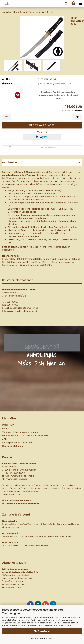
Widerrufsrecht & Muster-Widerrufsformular (25, 435)
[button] (6, 117)
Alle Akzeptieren (42, 631)
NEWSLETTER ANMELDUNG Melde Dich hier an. (42, 355)
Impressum (8, 425)
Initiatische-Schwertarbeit (18, 500)
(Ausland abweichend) (62, 84)
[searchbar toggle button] (66, 4)
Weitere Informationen (42, 638)
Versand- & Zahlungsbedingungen (21, 432)
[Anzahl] (42, 117)
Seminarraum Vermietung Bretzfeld (22, 503)
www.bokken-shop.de (16, 479)
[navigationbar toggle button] (80, 4)
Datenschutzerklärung (60, 625)
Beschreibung (11, 162)
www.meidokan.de (12, 587)
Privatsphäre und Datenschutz (18, 443)
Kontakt (6, 428)
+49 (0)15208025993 (14, 473)
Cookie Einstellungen (13, 446)
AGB (4, 439)
